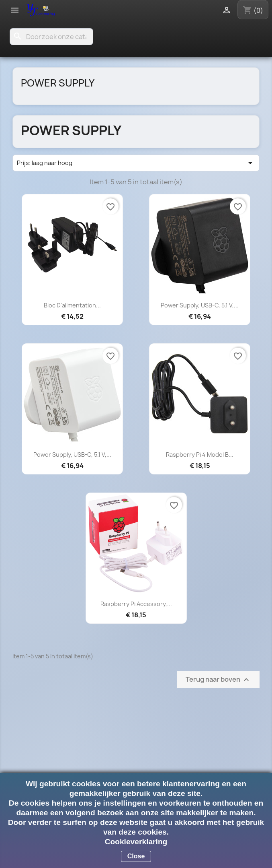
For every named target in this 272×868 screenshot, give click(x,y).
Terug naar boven (218, 680)
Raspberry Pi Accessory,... (136, 604)
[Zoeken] (51, 37)
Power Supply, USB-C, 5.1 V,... (200, 305)
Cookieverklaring (136, 842)
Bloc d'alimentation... (72, 305)
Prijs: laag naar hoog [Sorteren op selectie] (136, 163)
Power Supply (58, 83)
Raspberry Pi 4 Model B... (200, 455)
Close (136, 856)
